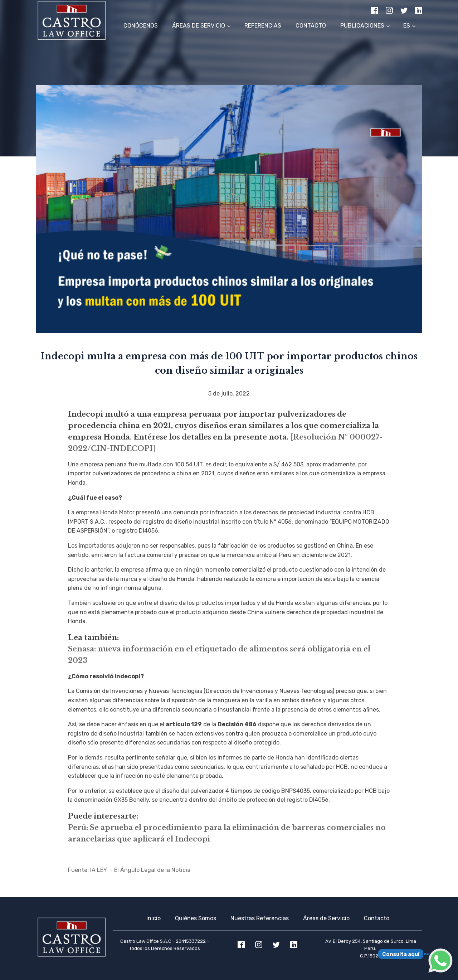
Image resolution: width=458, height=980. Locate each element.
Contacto (311, 26)
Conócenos (141, 26)
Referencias (263, 26)
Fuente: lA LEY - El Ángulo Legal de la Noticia (129, 870)
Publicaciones (362, 26)
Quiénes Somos (196, 918)
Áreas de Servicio (199, 26)
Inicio (154, 918)
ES (407, 26)
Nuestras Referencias (260, 918)
